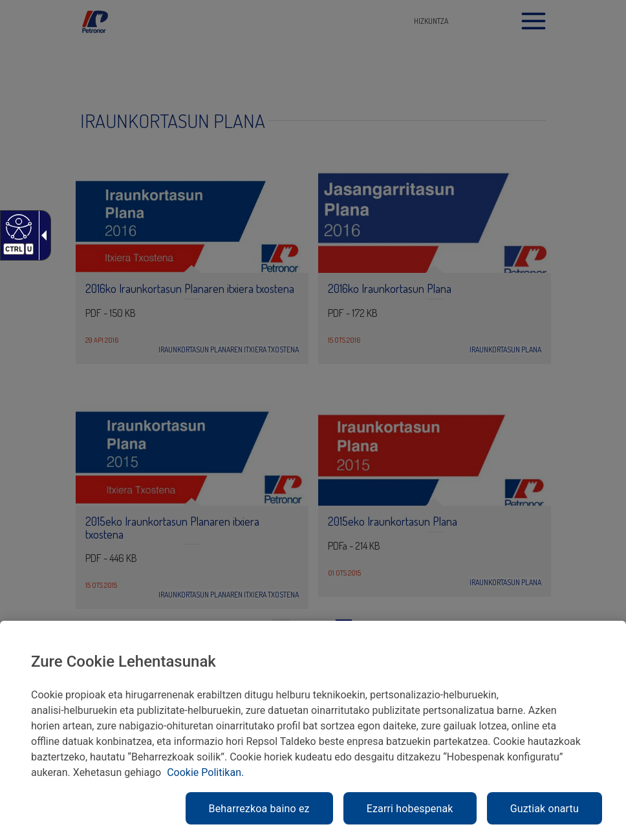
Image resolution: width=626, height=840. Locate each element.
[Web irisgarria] (17, 226)
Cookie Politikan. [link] (205, 772)
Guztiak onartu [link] (545, 809)
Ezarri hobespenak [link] (410, 809)
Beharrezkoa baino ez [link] (259, 809)
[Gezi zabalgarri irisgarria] (41, 235)
